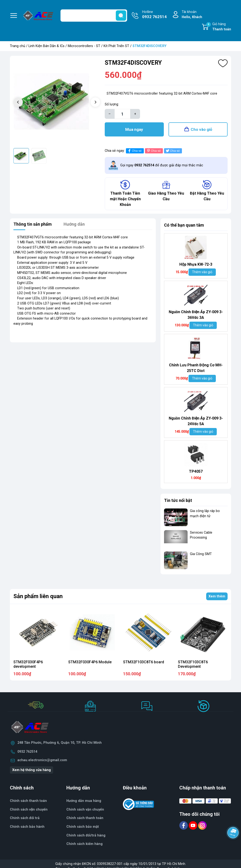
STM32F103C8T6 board (144, 662)
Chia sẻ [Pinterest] (153, 151)
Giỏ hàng (219, 27)
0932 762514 (27, 752)
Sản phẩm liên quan (38, 596)
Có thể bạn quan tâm (184, 225)
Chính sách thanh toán (85, 818)
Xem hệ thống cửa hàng (32, 770)
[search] (121, 16)
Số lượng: (112, 104)
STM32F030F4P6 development (28, 664)
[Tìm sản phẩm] (94, 16)
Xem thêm (217, 596)
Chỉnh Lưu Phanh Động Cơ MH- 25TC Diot (196, 368)
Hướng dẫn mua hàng (84, 801)
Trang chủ (18, 46)
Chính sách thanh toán (28, 801)
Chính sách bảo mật (83, 827)
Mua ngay (134, 129)
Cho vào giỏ (201, 129)
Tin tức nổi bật (178, 500)
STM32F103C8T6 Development (193, 664)
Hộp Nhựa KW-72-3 (196, 264)
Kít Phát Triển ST (116, 46)
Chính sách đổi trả (25, 818)
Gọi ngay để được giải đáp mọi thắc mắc (162, 165)
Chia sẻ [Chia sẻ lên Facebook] (134, 151)
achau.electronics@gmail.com (42, 760)
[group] (57, 103)
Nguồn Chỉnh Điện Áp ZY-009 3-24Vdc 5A (196, 421)
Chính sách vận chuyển (29, 810)
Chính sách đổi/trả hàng (86, 835)
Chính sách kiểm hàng (84, 844)
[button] (95, 102)
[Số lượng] (122, 114)
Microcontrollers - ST (84, 46)
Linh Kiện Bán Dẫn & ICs (46, 46)
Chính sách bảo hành (27, 827)
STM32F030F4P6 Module (90, 662)
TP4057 (196, 471)
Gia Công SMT (201, 554)
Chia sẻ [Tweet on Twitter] (172, 151)
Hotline (154, 15)
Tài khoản (192, 15)
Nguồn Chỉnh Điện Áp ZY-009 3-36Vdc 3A (196, 315)
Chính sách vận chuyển (85, 810)
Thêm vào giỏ (202, 272)
